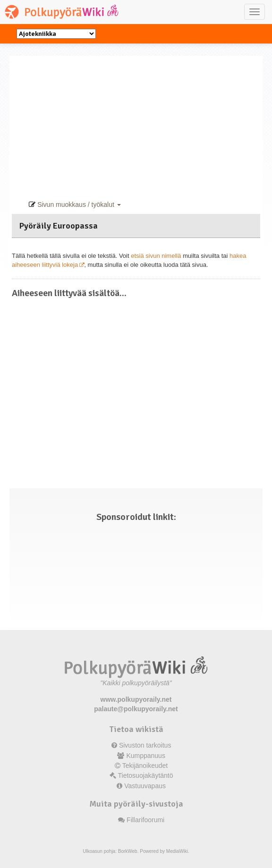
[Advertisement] (138, 122)
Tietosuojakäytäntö (146, 775)
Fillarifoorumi (145, 820)
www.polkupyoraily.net (136, 699)
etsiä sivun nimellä (156, 256)
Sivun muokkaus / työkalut (75, 204)
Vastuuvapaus (145, 786)
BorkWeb (128, 851)
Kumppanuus (146, 756)
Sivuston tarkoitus (145, 745)
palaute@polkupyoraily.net (136, 709)
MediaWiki (177, 851)
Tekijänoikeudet (145, 766)
